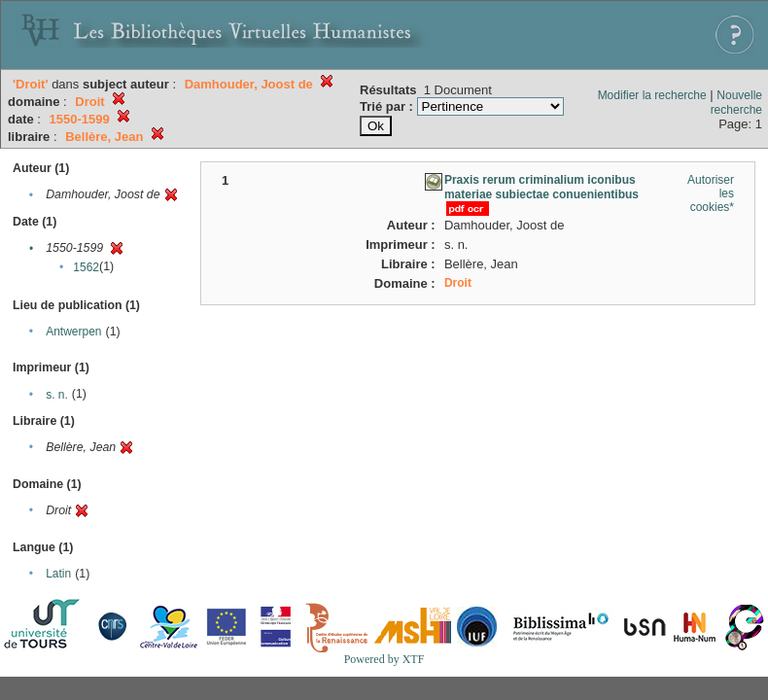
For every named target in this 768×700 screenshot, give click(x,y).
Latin (58, 574)
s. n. (57, 395)
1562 (86, 267)
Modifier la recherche (652, 95)
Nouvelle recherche (736, 103)
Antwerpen (73, 332)
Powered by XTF (384, 659)
